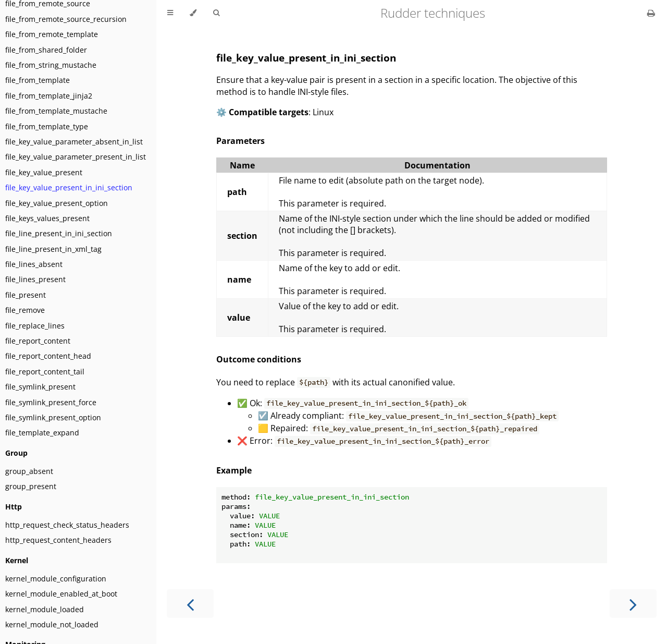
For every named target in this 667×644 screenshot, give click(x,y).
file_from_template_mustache (56, 111)
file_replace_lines (35, 326)
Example (234, 470)
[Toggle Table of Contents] (170, 13)
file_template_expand (42, 433)
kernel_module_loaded (45, 609)
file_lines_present (35, 279)
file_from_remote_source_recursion (66, 19)
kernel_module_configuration (56, 579)
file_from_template (38, 80)
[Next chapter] (633, 604)
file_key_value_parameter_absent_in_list (74, 142)
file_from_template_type (47, 126)
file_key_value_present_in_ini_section (69, 187)
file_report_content (38, 341)
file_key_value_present (44, 172)
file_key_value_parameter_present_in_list (76, 157)
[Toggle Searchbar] (216, 13)
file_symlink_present (40, 387)
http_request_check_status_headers (67, 525)
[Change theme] (193, 13)
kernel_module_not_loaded (52, 624)
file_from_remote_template (52, 34)
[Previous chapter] (190, 604)
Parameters (240, 141)
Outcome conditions (259, 359)
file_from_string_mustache (51, 65)
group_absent (29, 471)
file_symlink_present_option (53, 417)
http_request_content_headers (58, 540)
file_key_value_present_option (57, 203)
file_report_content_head (48, 356)
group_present (31, 486)
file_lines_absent (34, 264)
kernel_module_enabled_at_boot (61, 594)
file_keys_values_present (47, 218)
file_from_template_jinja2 (49, 96)
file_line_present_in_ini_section (59, 233)
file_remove (25, 310)
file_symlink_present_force (51, 402)
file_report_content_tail (45, 372)
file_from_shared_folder (46, 50)
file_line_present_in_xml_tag (53, 249)
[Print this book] (651, 13)
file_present (26, 295)
